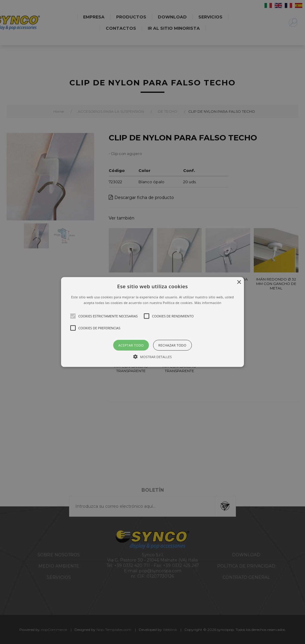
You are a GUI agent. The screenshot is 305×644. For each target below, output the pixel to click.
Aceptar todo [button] (131, 345)
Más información (208, 303)
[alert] (152, 322)
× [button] (239, 282)
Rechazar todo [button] (172, 345)
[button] (152, 322)
